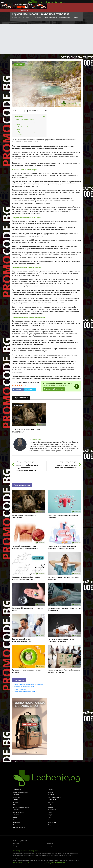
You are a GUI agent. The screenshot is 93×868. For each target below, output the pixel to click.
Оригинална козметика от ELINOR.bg (26, 692)
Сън (49, 817)
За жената (51, 792)
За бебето (16, 797)
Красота (51, 807)
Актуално (51, 825)
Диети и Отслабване (54, 797)
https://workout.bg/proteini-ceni (24, 687)
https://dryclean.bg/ (20, 689)
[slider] (17, 385)
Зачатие (16, 800)
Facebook (17, 389)
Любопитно (38, 17)
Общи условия (18, 846)
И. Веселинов (18, 111)
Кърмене (51, 802)
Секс (49, 805)
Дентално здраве (19, 812)
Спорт (50, 815)
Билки (15, 817)
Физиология (52, 822)
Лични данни (51, 846)
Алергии (16, 815)
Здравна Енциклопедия (21, 792)
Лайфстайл (17, 810)
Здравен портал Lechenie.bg (21, 17)
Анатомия (16, 822)
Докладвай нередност (54, 389)
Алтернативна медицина (21, 807)
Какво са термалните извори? (25, 119)
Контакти (50, 843)
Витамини (17, 825)
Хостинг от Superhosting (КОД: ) (51, 863)
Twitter (29, 389)
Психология (52, 820)
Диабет (50, 812)
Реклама (16, 843)
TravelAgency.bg (33, 851)
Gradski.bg (17, 851)
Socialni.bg (24, 851)
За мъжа (16, 795)
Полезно (51, 790)
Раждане (16, 802)
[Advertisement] (46, 39)
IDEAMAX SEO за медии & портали (24, 863)
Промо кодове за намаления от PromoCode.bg (29, 684)
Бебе (15, 805)
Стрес (15, 820)
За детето (51, 795)
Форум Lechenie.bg (19, 827)
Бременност (52, 800)
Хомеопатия (52, 810)
